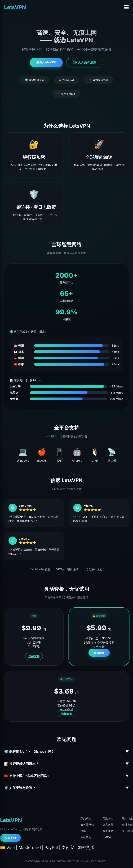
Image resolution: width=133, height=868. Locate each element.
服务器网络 (87, 825)
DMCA (107, 837)
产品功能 (86, 818)
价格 (83, 831)
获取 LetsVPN (46, 62)
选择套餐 (34, 656)
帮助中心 (108, 818)
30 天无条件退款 (85, 62)
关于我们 (127, 831)
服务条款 (108, 831)
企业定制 (127, 825)
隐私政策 (108, 825)
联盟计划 (127, 818)
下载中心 (86, 837)
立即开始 (10, 838)
